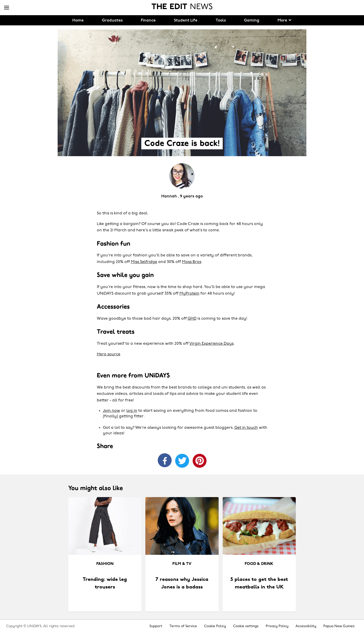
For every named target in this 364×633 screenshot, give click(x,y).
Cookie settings (246, 626)
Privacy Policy (277, 626)
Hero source (109, 354)
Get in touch (246, 428)
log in (132, 411)
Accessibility (306, 626)
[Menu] (7, 8)
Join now (111, 411)
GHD (192, 319)
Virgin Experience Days (211, 344)
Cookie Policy (215, 626)
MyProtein (189, 294)
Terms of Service (183, 626)
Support (156, 626)
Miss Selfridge (144, 262)
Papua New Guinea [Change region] (339, 626)
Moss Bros (192, 262)
